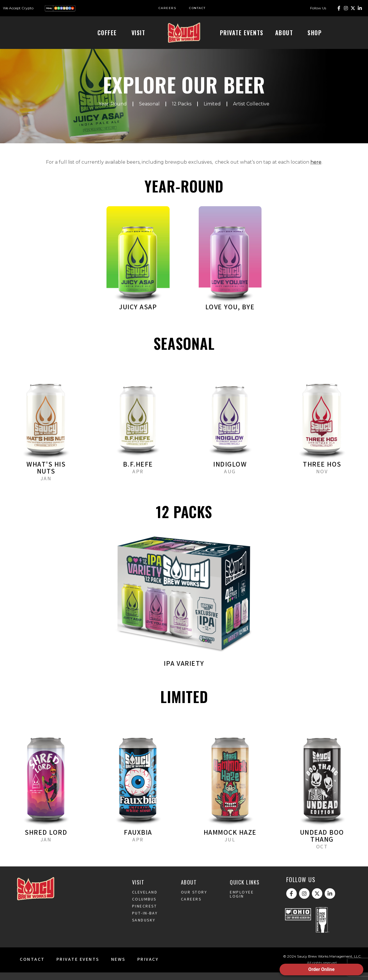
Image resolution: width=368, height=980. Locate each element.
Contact (32, 967)
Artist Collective (251, 111)
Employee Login (242, 902)
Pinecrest (145, 914)
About (286, 33)
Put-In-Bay (145, 921)
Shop (316, 33)
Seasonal (149, 111)
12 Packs (182, 111)
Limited (212, 111)
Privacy (148, 967)
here (316, 170)
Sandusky (144, 928)
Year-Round (113, 111)
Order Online (321, 969)
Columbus (144, 907)
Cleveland (145, 900)
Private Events (242, 33)
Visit (140, 33)
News (118, 967)
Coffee (109, 33)
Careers (191, 907)
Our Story (194, 900)
